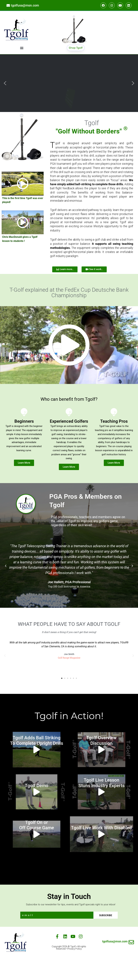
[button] (22, 48)
